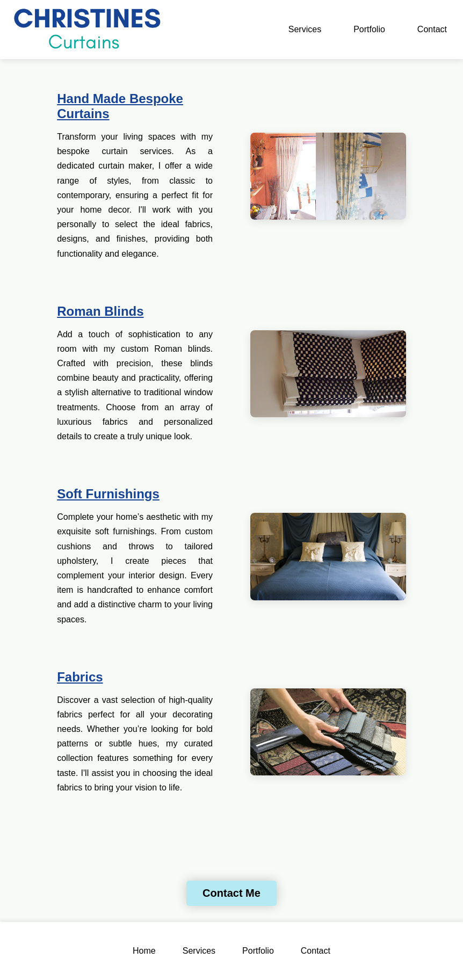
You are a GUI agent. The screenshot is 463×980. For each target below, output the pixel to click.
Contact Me (231, 893)
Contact (432, 29)
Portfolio (369, 29)
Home (144, 951)
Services (305, 29)
